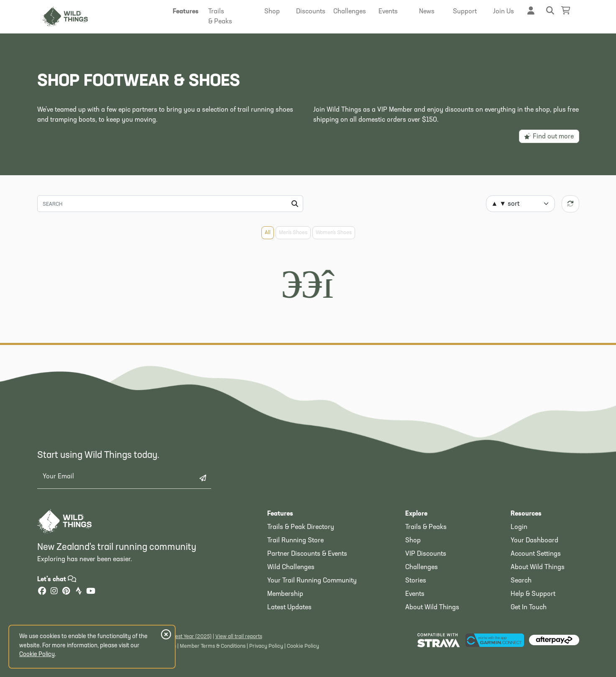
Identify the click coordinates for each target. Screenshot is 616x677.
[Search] (170, 204)
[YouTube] (91, 592)
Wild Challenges (291, 567)
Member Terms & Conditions (213, 646)
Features (280, 514)
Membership (285, 594)
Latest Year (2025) (190, 637)
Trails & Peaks (426, 527)
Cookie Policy (303, 646)
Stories (416, 581)
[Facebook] (42, 592)
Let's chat (57, 580)
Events (415, 594)
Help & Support (533, 594)
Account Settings (536, 554)
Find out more (549, 136)
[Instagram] (54, 592)
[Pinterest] (66, 592)
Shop (413, 541)
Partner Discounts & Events (307, 554)
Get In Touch (529, 608)
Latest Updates (289, 608)
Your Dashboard (534, 541)
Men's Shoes (293, 233)
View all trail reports (239, 637)
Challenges (422, 567)
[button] (186, 12)
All (268, 233)
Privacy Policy (266, 646)
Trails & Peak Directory (301, 527)
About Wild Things (432, 608)
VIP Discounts (426, 554)
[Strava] (79, 592)
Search (521, 581)
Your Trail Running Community (312, 581)
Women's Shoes (334, 233)
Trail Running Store (295, 541)
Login (519, 527)
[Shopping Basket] (566, 11)
